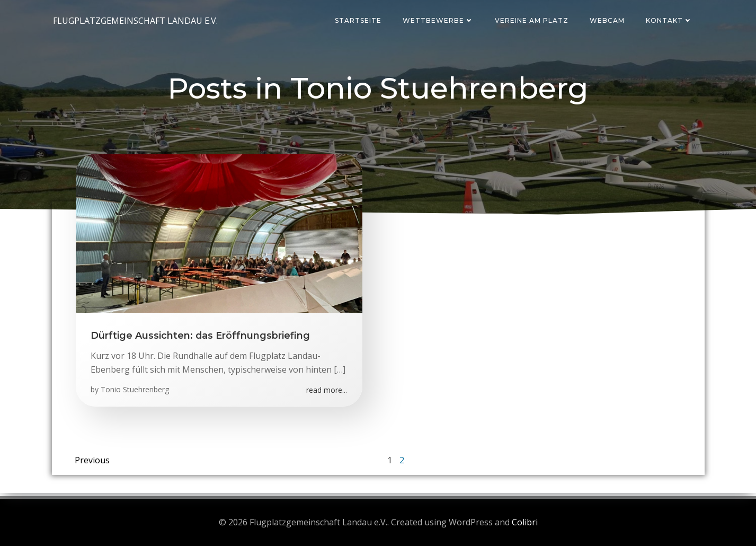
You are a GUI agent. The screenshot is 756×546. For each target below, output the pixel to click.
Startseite (360, 20)
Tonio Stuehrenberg (136, 392)
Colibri (525, 522)
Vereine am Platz (533, 20)
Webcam (609, 20)
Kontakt (671, 20)
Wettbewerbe (440, 20)
